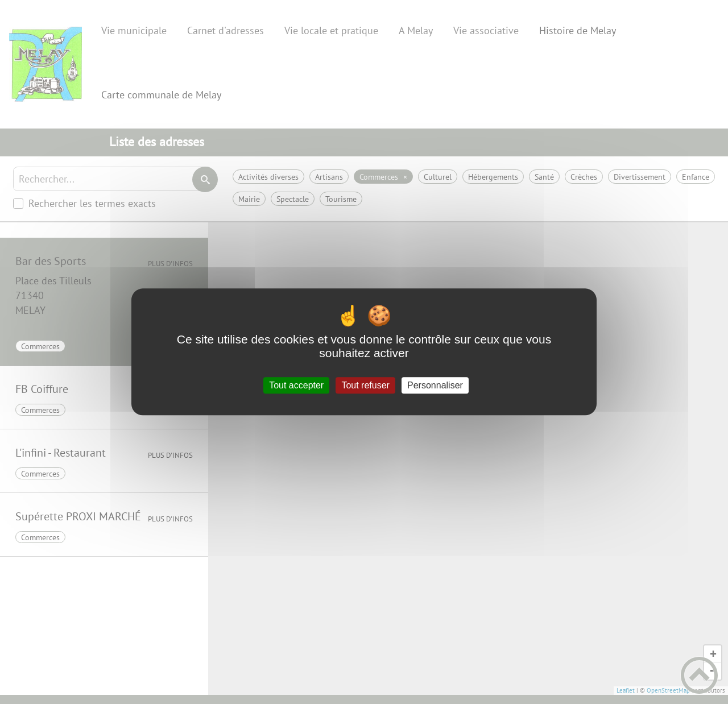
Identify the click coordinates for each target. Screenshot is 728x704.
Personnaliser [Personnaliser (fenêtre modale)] (435, 385)
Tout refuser (365, 385)
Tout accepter (296, 385)
